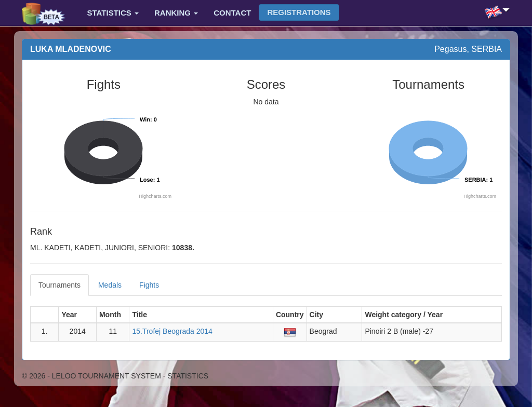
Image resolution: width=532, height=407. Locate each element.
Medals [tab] (110, 285)
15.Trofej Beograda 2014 (172, 331)
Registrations (299, 12)
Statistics (113, 13)
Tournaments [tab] (59, 285)
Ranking (176, 13)
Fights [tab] (149, 285)
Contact (232, 13)
